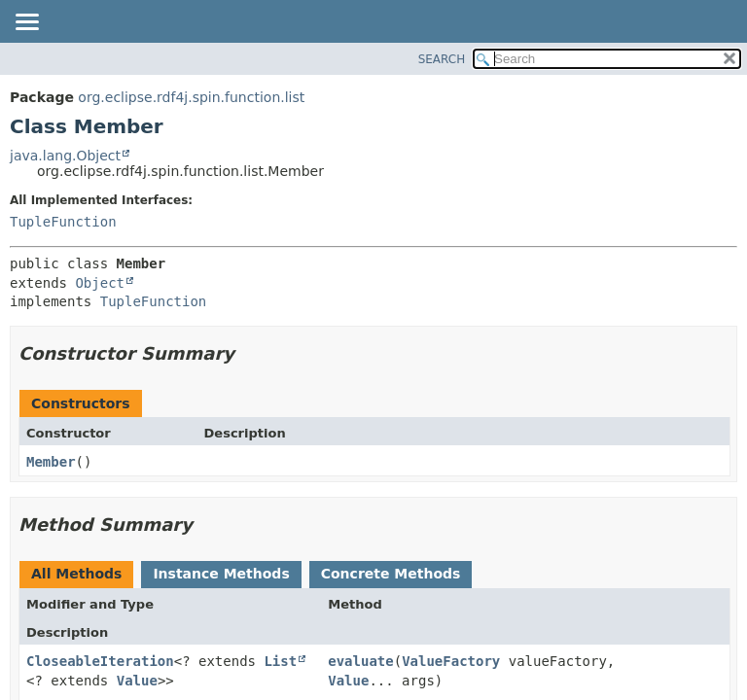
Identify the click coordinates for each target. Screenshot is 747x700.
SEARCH (442, 59)
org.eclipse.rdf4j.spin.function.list (191, 97)
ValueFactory (451, 661)
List (280, 661)
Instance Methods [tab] (221, 574)
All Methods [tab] (76, 574)
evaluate (360, 661)
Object (100, 283)
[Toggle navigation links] (26, 23)
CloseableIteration (100, 661)
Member (51, 462)
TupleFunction (63, 222)
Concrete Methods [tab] (391, 574)
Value (137, 681)
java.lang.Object (65, 156)
